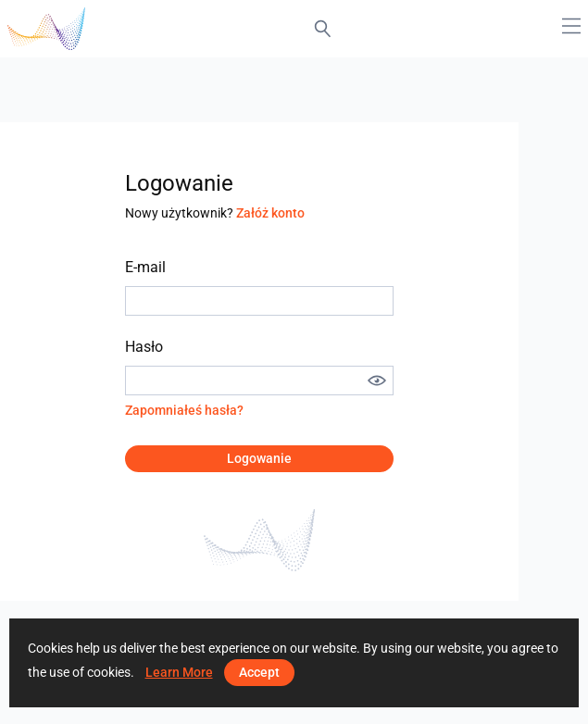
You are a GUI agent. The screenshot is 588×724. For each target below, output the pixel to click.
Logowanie (259, 458)
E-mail (145, 267)
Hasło (144, 347)
